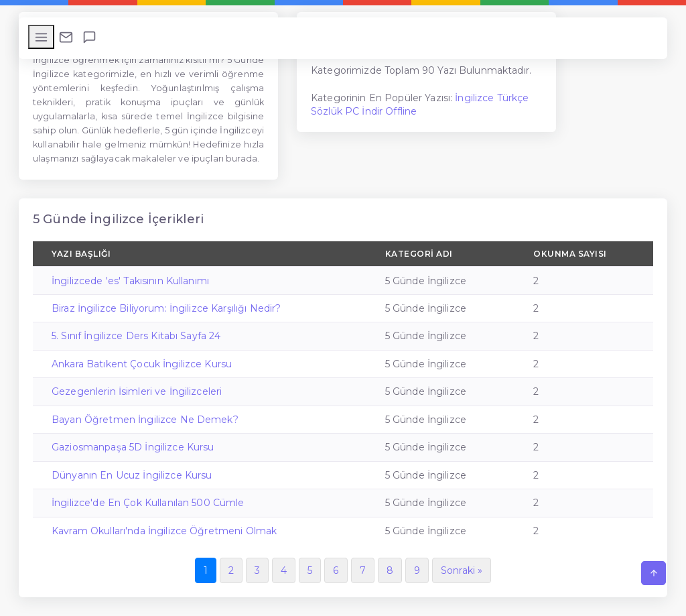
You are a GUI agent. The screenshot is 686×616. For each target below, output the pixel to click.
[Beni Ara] (89, 37)
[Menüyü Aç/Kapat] (41, 37)
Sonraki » (462, 570)
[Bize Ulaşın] (66, 37)
